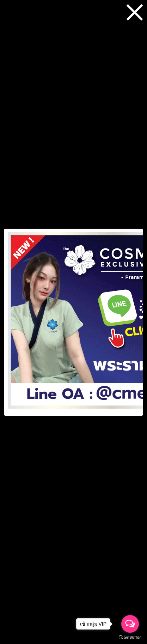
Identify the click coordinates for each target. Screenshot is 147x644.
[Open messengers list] (130, 624)
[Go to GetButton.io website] (130, 637)
